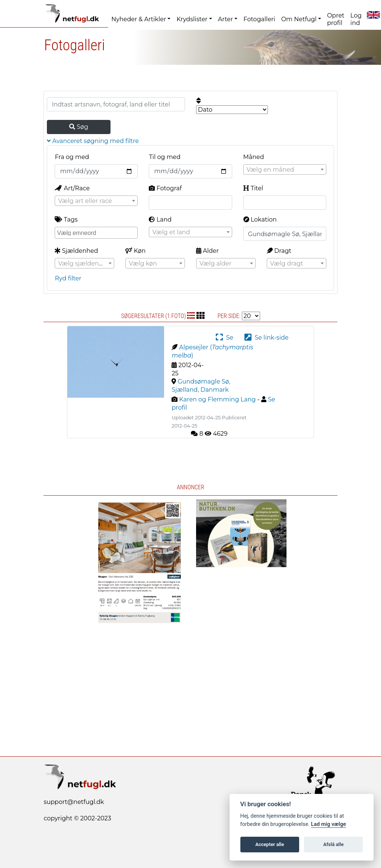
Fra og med (72, 157)
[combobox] (285, 169)
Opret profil (336, 19)
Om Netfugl (299, 19)
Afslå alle (334, 844)
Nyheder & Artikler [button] (139, 19)
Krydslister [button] (192, 19)
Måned (254, 157)
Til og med (165, 157)
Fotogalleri (259, 19)
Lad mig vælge (329, 824)
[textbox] (285, 170)
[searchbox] (97, 232)
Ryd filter (68, 278)
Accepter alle (270, 844)
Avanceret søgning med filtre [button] (93, 141)
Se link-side (266, 338)
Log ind (356, 19)
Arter (225, 19)
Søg (79, 127)
